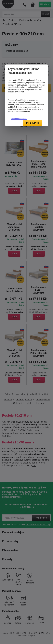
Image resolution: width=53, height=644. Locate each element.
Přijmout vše (33, 123)
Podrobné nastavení (19, 119)
